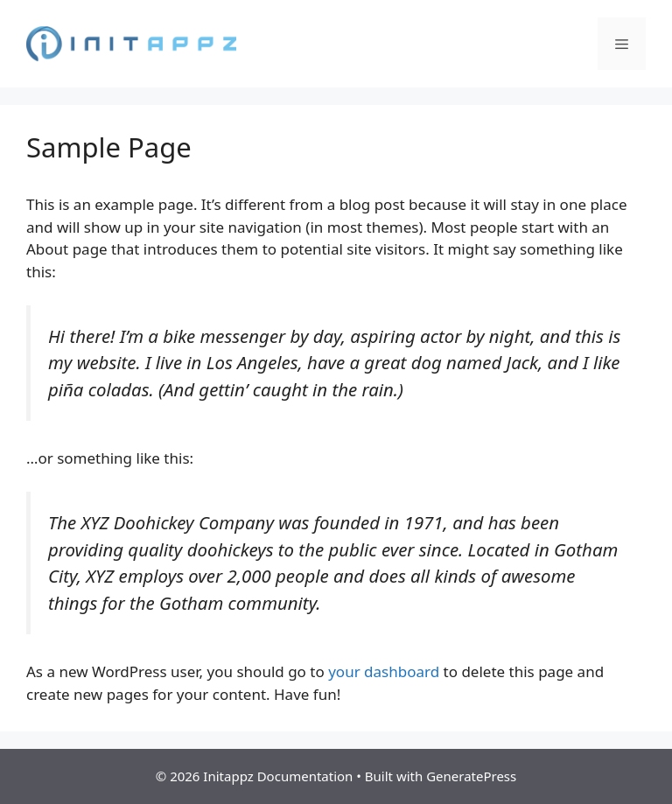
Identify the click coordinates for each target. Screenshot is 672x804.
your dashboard (384, 671)
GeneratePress (471, 776)
